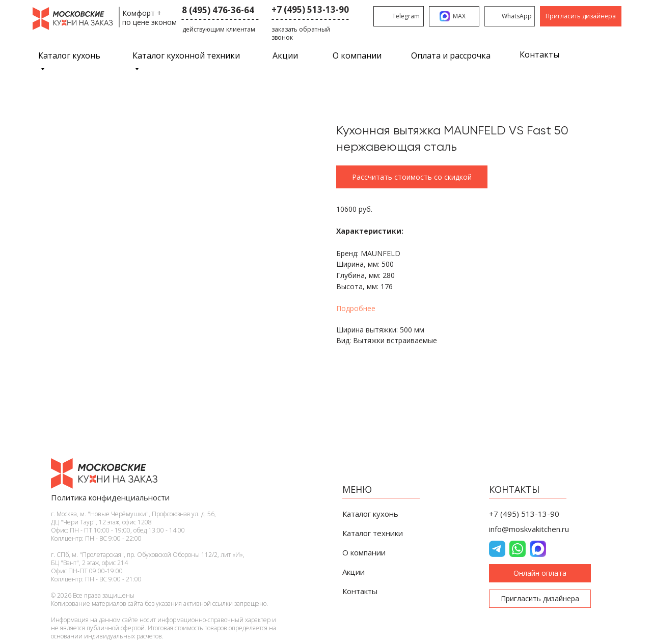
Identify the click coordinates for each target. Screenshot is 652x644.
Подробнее (356, 308)
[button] (581, 16)
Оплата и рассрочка (451, 55)
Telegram (406, 16)
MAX (459, 16)
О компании (357, 55)
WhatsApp (517, 16)
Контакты (539, 54)
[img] (494, 16)
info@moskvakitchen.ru (529, 529)
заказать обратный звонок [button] (301, 33)
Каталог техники (373, 533)
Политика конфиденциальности (110, 497)
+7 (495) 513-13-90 (310, 9)
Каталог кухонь (370, 514)
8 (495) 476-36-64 (218, 10)
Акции (285, 55)
